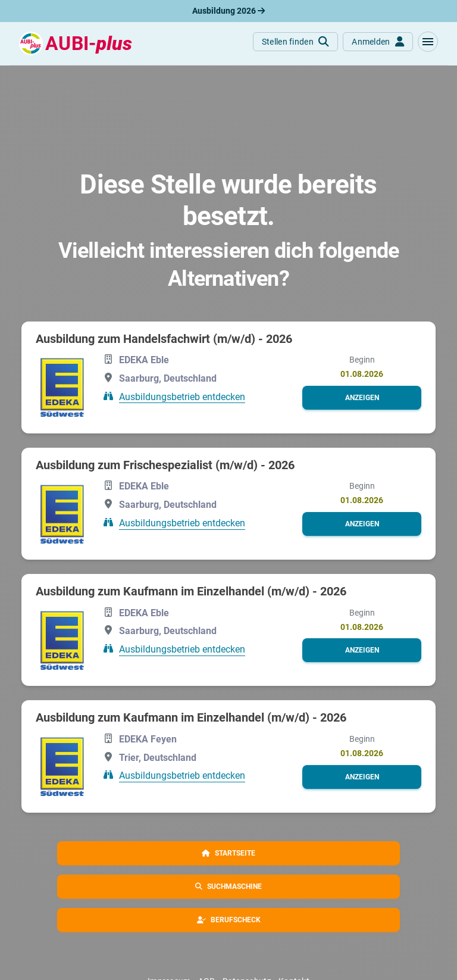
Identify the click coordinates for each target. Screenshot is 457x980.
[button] (428, 42)
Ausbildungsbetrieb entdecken (182, 396)
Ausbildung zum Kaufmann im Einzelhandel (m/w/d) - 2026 (191, 591)
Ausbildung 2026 (228, 11)
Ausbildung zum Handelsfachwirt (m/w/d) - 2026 (164, 339)
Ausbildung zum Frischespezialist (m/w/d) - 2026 (165, 465)
